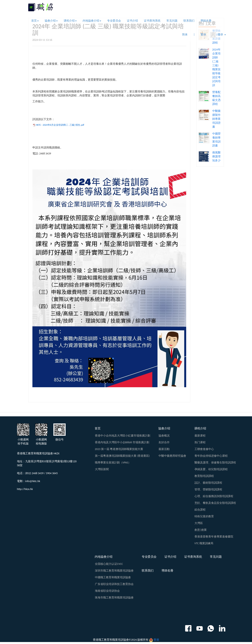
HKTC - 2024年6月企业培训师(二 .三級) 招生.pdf (60, 125)
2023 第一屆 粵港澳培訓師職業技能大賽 (119, 449)
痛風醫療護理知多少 (216, 156)
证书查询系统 (152, 21)
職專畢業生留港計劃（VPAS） (113, 463)
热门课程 (200, 442)
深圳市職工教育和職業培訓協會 (114, 571)
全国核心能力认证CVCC (109, 564)
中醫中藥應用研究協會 (172, 456)
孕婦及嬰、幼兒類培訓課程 (211, 469)
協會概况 (164, 436)
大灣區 (199, 523)
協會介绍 (51, 21)
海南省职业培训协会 (107, 591)
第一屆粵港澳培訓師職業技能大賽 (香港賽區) (122, 456)
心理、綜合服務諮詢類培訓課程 (214, 496)
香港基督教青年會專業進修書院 (214, 537)
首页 (35, 21)
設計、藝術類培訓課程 (208, 483)
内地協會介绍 (92, 21)
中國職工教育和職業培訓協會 (113, 577)
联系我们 (189, 21)
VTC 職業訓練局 (204, 543)
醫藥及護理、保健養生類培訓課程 (215, 463)
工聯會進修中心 (204, 449)
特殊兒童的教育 (204, 516)
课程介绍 (70, 21)
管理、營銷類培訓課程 (208, 489)
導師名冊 (206, 21)
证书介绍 (132, 21)
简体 (185, 35)
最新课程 (200, 436)
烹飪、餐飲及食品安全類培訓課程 (215, 503)
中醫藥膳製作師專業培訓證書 (216, 119)
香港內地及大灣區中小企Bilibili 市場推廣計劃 (122, 442)
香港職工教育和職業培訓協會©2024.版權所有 (121, 640)
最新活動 (164, 449)
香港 (156, 640)
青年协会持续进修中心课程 (211, 456)
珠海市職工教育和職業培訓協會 (114, 598)
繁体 (203, 35)
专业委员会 (114, 21)
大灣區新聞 (102, 469)
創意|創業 (201, 530)
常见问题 (172, 21)
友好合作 (164, 442)
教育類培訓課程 (204, 476)
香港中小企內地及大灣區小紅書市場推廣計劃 (123, 436)
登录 (218, 35)
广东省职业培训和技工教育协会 (114, 584)
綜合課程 (200, 510)
